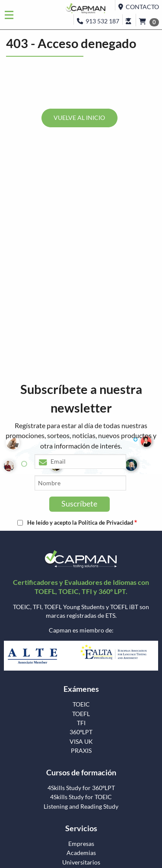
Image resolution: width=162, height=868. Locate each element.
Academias (81, 853)
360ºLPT (81, 732)
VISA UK (81, 742)
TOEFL (81, 714)
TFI (81, 723)
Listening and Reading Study (81, 807)
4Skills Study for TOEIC (81, 797)
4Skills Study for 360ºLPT (81, 788)
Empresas (81, 844)
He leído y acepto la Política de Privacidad (80, 523)
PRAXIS (81, 751)
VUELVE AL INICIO (79, 118)
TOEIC (81, 704)
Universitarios (81, 862)
